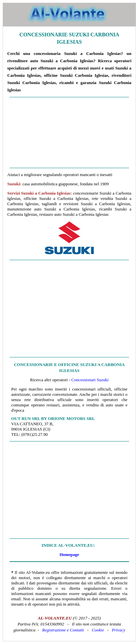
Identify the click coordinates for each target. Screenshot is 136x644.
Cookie (98, 630)
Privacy (119, 630)
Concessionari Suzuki (90, 380)
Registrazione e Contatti (63, 630)
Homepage (69, 554)
